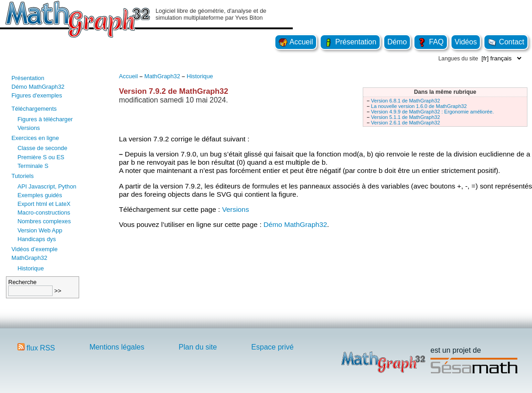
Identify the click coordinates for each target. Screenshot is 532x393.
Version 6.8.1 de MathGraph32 (406, 101)
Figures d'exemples (37, 95)
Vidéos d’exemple (35, 249)
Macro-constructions (44, 213)
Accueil (296, 42)
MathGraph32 (29, 258)
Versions (29, 128)
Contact (506, 42)
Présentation (350, 42)
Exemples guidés (40, 195)
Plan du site (198, 347)
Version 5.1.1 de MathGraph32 (406, 117)
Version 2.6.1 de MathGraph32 (406, 123)
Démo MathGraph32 (38, 87)
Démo (397, 42)
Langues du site (458, 59)
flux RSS (36, 348)
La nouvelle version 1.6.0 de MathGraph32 (419, 106)
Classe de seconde (42, 148)
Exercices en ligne (35, 138)
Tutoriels (23, 176)
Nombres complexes (44, 221)
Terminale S (33, 166)
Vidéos (466, 42)
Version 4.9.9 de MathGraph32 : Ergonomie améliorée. (433, 112)
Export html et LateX (44, 204)
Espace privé (272, 347)
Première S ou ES (41, 157)
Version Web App (40, 230)
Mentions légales (117, 347)
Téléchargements (34, 109)
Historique (31, 268)
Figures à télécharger (45, 119)
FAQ (430, 42)
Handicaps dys (37, 239)
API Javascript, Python (47, 186)
